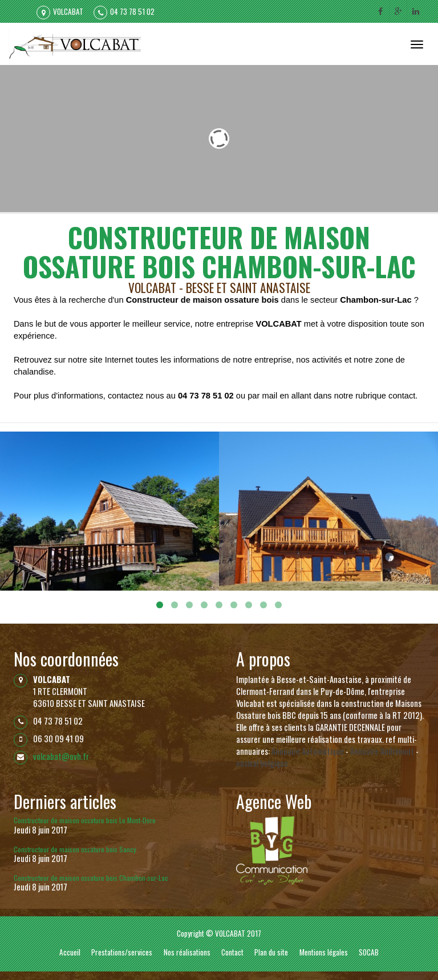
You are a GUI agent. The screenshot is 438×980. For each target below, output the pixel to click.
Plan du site (271, 952)
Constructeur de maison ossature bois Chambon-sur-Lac (91, 878)
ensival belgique (262, 763)
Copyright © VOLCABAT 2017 (219, 933)
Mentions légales (324, 952)
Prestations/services (122, 952)
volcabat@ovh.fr (61, 756)
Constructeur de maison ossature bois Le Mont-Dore (85, 820)
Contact (232, 952)
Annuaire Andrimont (382, 751)
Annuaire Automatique (308, 751)
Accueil (70, 952)
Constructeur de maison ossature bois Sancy (75, 849)
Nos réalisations (187, 952)
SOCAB (369, 952)
